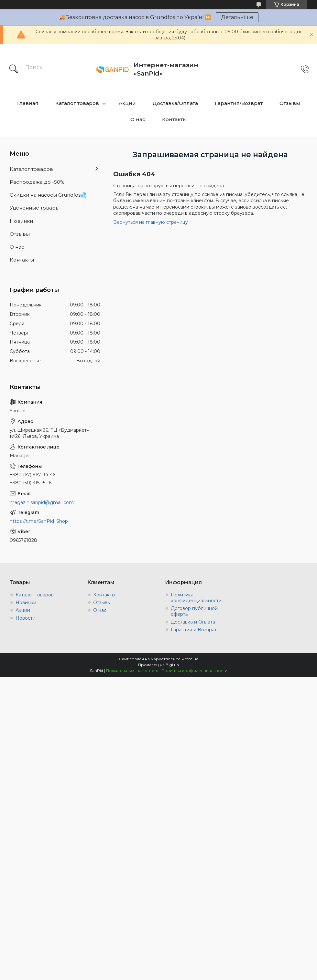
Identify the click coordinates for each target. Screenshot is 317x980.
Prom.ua (190, 659)
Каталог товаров (77, 103)
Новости (26, 618)
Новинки (21, 221)
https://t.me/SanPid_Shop (39, 521)
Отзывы (290, 103)
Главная (28, 103)
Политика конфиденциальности (196, 598)
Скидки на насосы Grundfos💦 (48, 195)
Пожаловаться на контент (132, 671)
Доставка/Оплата (175, 103)
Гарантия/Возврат (239, 103)
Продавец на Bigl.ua (158, 665)
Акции (127, 103)
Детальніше (237, 17)
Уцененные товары (35, 208)
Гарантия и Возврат (194, 630)
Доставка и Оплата (193, 622)
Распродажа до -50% (37, 182)
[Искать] (14, 69)
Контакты (175, 119)
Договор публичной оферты (194, 611)
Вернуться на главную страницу (151, 222)
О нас (138, 119)
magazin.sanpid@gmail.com (42, 502)
